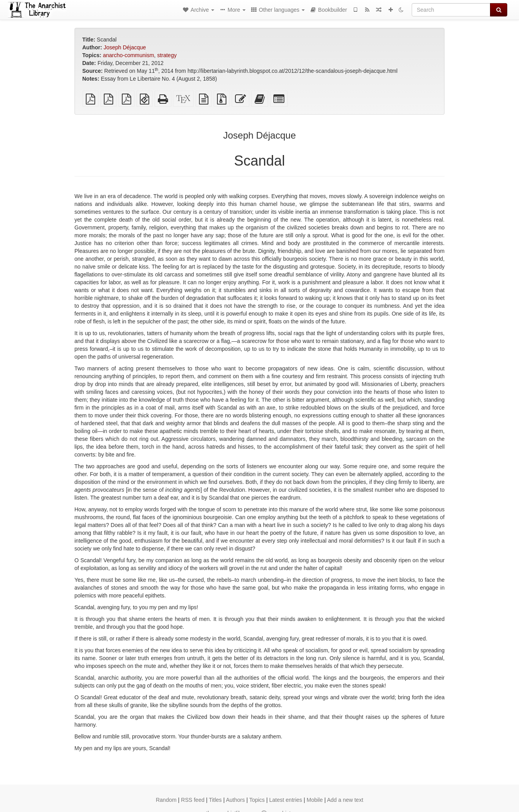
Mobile (315, 800)
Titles (215, 800)
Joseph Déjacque (125, 47)
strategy (167, 55)
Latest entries (286, 800)
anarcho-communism (129, 55)
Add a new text (345, 800)
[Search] (451, 10)
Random (166, 800)
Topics (257, 800)
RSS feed (193, 800)
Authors (235, 800)
